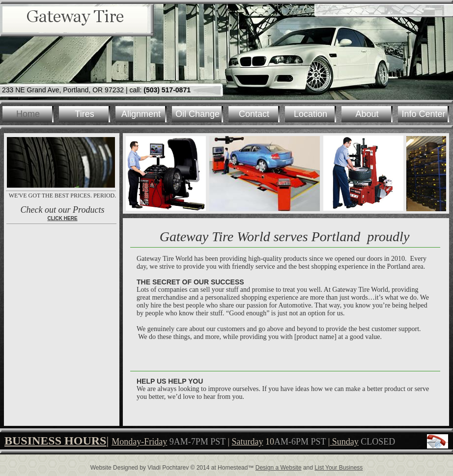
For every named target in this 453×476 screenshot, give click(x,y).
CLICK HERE (62, 218)
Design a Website (279, 468)
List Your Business (339, 468)
